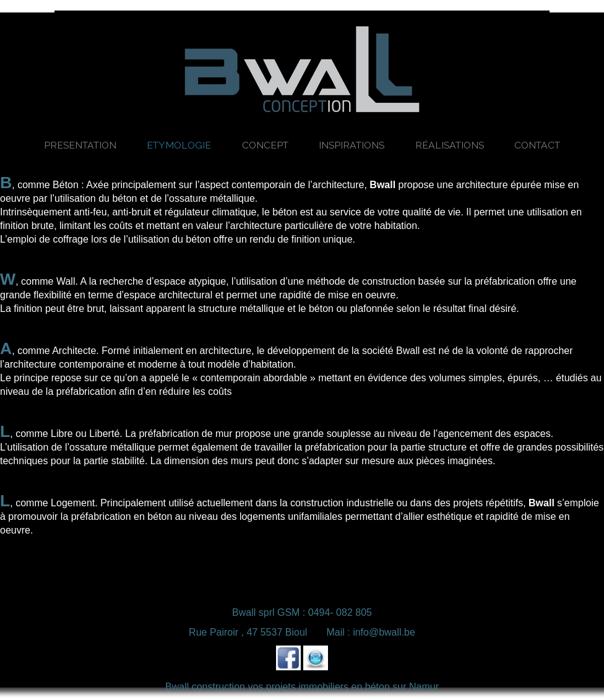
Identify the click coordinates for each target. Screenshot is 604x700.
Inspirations (352, 145)
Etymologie (179, 145)
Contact (537, 145)
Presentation (80, 145)
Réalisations (450, 145)
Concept (265, 145)
